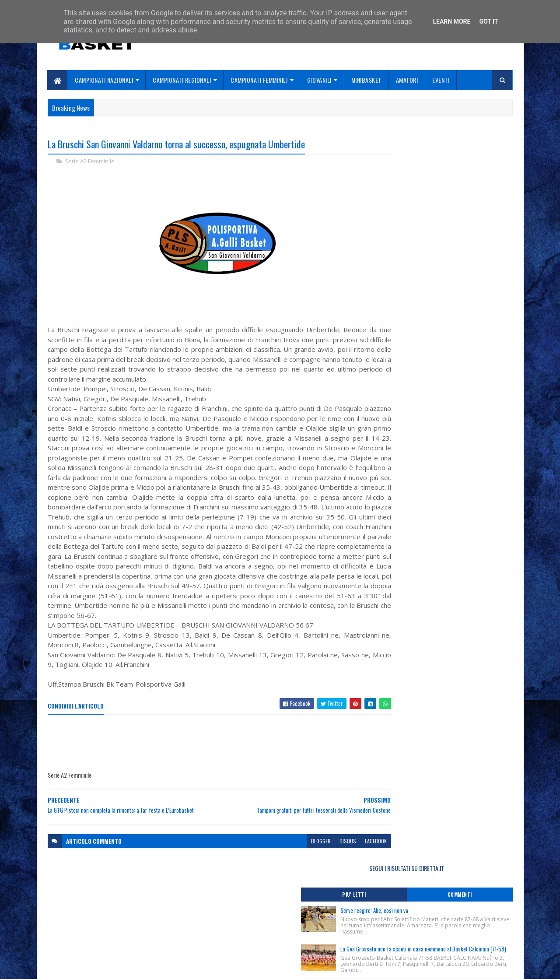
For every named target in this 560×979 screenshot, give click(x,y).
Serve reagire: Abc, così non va (446, 189)
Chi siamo (219, 921)
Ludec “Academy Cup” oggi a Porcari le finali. (435, 430)
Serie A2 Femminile (90, 162)
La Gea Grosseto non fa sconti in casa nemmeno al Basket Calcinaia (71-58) (454, 238)
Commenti (478, 173)
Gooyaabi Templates (162, 967)
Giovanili (320, 80)
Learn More (451, 21)
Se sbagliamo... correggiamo (245, 942)
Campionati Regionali (182, 80)
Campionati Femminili (259, 80)
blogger (287, 861)
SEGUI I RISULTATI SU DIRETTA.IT (443, 146)
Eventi (441, 80)
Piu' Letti (408, 173)
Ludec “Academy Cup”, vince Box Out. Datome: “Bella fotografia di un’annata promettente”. (436, 409)
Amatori (407, 80)
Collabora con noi (230, 932)
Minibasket (366, 80)
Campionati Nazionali (104, 80)
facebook (342, 861)
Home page (221, 911)
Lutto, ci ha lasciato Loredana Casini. (425, 360)
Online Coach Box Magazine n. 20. (419, 395)
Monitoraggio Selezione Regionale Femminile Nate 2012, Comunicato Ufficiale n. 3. (442, 381)
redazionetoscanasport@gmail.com (459, 912)
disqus (314, 861)
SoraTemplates (89, 967)
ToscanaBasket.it (410, 481)
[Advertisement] (207, 763)
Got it (488, 21)
